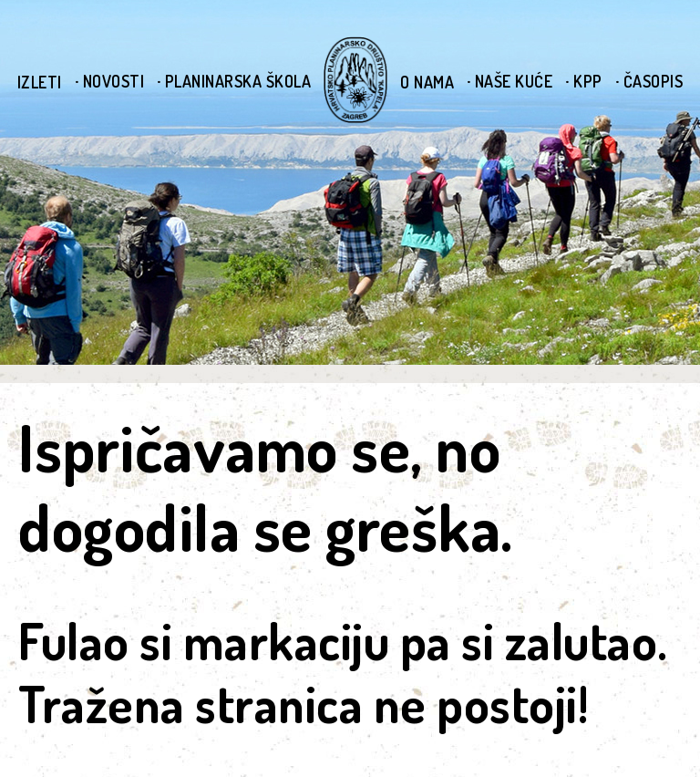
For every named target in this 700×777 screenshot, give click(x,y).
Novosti (114, 81)
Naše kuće (514, 81)
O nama (427, 82)
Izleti (40, 82)
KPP (588, 81)
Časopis (654, 81)
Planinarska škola (238, 81)
